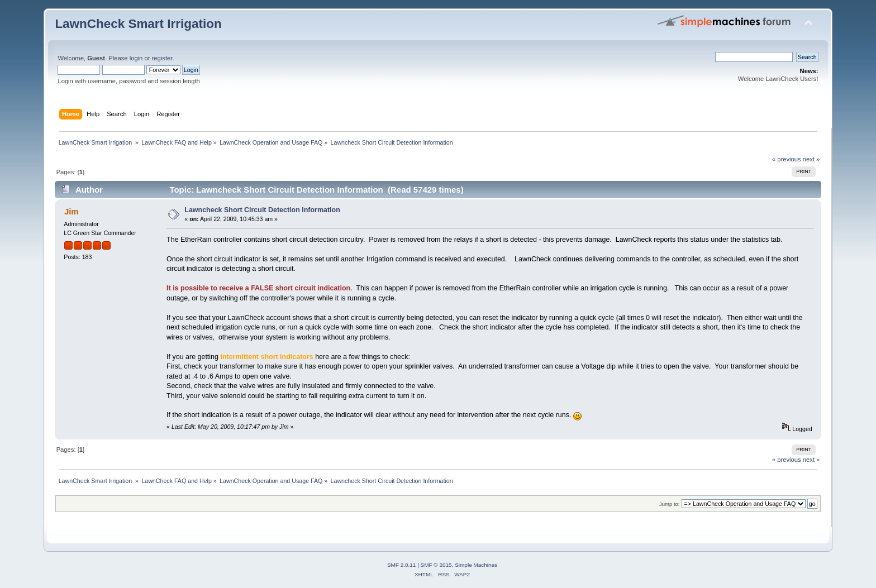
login (136, 58)
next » (811, 159)
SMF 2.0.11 (402, 565)
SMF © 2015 (436, 565)
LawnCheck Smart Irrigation (138, 24)
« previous (787, 159)
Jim (72, 211)
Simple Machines (476, 565)
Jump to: (670, 504)
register (162, 58)
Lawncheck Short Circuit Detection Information (262, 210)
